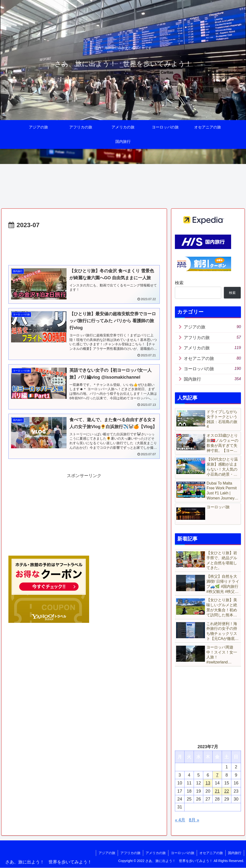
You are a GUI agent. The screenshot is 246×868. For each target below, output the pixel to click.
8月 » (194, 820)
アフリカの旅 (130, 853)
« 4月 (180, 820)
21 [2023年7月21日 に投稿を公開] (217, 791)
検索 (179, 283)
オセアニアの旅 (211, 853)
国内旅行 (235, 853)
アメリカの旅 (156, 853)
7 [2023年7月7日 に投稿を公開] (217, 775)
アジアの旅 (107, 853)
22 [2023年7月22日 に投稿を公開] (227, 791)
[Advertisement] (84, 245)
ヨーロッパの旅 (183, 853)
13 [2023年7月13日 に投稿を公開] (208, 783)
